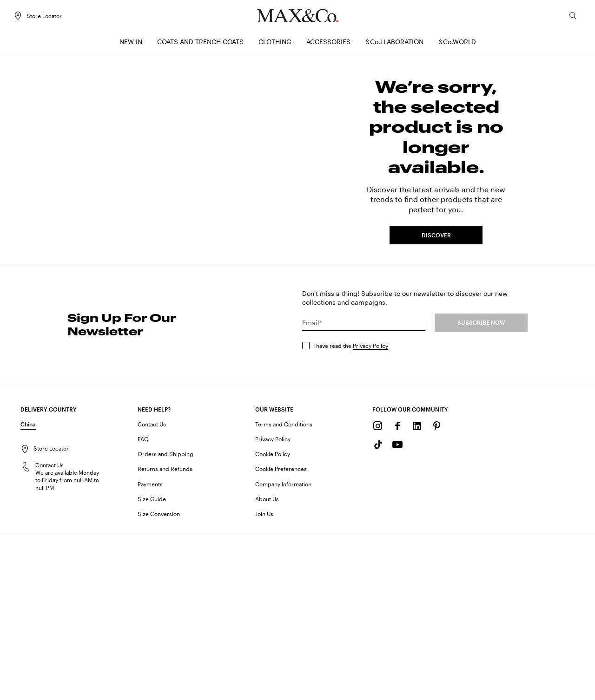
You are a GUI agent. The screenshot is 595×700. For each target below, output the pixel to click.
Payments (150, 643)
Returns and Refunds (165, 628)
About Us (267, 658)
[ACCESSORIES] (328, 44)
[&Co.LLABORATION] (394, 44)
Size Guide (152, 658)
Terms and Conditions (284, 583)
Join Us (264, 673)
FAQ (143, 598)
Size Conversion (159, 673)
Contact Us (152, 583)
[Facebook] (397, 585)
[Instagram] (378, 585)
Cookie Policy (273, 613)
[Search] (566, 18)
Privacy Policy (370, 504)
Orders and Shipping (165, 613)
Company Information (283, 643)
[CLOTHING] (275, 44)
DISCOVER (436, 315)
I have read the (351, 504)
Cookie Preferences (281, 628)
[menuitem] (131, 44)
